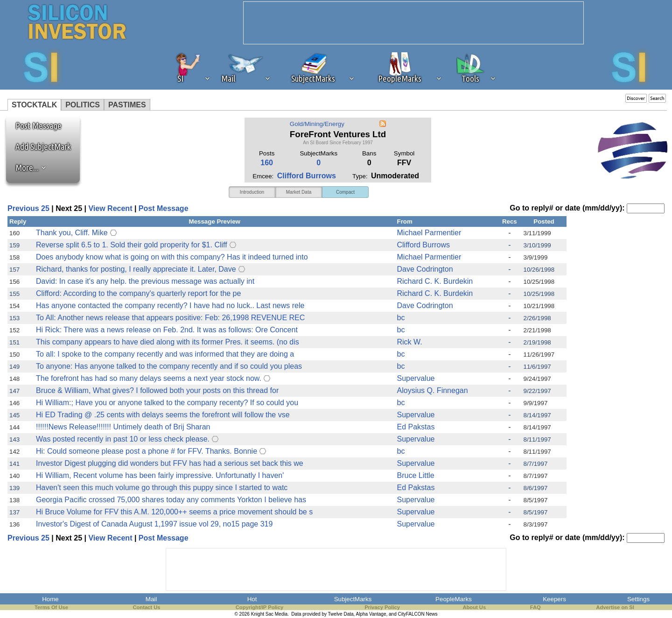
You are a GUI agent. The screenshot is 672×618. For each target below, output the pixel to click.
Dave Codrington (425, 269)
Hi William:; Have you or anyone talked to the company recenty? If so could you (167, 403)
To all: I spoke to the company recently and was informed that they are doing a (165, 354)
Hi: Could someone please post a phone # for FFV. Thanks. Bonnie (147, 451)
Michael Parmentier (429, 233)
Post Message (34, 126)
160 (267, 163)
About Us (474, 607)
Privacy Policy (382, 607)
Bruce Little (416, 475)
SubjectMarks (353, 599)
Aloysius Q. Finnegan (433, 390)
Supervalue (416, 378)
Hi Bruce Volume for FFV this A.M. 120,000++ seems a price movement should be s (174, 512)
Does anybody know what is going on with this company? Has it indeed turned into (172, 257)
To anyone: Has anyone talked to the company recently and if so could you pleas (169, 366)
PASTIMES (127, 105)
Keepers (554, 599)
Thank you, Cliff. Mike (72, 233)
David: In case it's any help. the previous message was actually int (145, 281)
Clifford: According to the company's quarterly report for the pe (138, 293)
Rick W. (410, 342)
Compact (345, 192)
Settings (638, 599)
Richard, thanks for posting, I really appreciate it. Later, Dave (136, 269)
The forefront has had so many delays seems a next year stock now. (149, 378)
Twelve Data (341, 614)
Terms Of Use (51, 607)
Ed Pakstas (416, 427)
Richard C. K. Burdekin (435, 281)
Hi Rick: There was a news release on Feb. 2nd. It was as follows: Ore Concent (167, 330)
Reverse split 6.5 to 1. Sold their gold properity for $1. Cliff (132, 245)
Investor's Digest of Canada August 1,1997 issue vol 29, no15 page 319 (154, 524)
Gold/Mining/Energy (317, 124)
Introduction (252, 192)
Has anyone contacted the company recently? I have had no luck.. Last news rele (170, 305)
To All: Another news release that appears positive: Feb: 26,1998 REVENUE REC (170, 318)
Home (50, 599)
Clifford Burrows (307, 176)
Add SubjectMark (43, 147)
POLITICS (83, 105)
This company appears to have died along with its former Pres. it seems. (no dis (168, 342)
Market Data (299, 192)
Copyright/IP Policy (259, 607)
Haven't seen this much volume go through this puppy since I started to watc (162, 488)
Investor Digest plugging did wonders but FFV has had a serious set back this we (170, 463)
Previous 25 (28, 208)
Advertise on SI (615, 607)
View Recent (110, 208)
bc (401, 318)
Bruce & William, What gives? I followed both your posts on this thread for (157, 390)
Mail (151, 599)
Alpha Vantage (371, 614)
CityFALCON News (418, 614)
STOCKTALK (34, 105)
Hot (252, 599)
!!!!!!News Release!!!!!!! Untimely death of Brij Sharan (123, 427)
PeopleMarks (454, 599)
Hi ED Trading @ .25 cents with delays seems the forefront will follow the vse (163, 415)
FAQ (535, 607)
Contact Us (146, 607)
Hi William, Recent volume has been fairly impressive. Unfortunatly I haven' (160, 475)
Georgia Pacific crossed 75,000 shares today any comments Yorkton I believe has (171, 500)
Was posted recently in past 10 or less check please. (123, 439)
